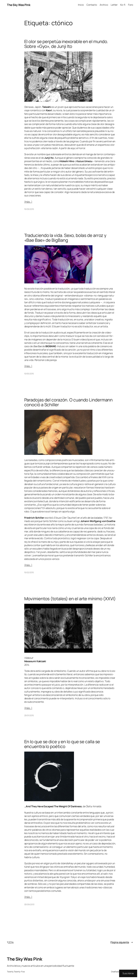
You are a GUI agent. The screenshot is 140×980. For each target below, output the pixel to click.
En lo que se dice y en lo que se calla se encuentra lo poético (62, 744)
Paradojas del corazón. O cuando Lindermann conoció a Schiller (69, 402)
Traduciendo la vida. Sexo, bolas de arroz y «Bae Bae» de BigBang (65, 238)
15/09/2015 (29, 209)
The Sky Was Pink (19, 5)
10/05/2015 (29, 374)
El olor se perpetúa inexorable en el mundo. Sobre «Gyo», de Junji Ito (66, 44)
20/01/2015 (29, 715)
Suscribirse (128, 973)
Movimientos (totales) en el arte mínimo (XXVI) (70, 599)
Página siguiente (122, 942)
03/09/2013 (29, 904)
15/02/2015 (29, 572)
